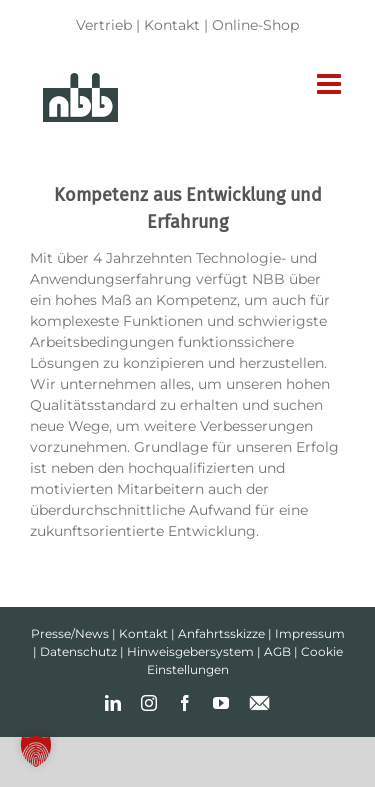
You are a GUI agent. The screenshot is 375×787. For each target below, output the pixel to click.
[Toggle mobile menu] (331, 84)
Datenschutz (78, 651)
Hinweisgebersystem (190, 651)
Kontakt (172, 25)
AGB (277, 651)
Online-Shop (255, 25)
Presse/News (70, 633)
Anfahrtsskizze (221, 633)
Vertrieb (104, 25)
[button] (36, 751)
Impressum (310, 633)
